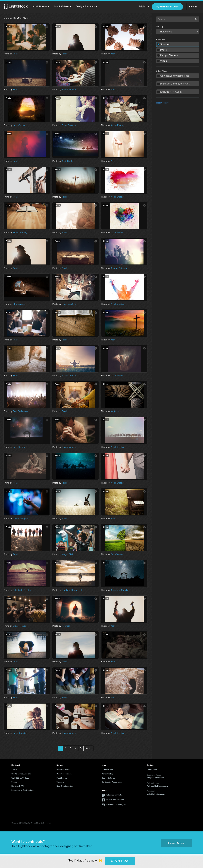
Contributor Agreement (112, 782)
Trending (60, 782)
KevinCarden (19, 125)
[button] (41, 6)
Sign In (193, 7)
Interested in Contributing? (23, 790)
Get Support (152, 770)
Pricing (144, 7)
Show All (165, 44)
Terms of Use (107, 770)
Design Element (169, 55)
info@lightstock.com (155, 778)
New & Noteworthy (65, 786)
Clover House (20, 626)
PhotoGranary (20, 304)
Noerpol (66, 626)
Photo (164, 50)
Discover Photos (64, 770)
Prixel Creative (69, 125)
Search (197, 19)
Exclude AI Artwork (171, 92)
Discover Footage (64, 774)
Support (15, 782)
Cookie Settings (108, 778)
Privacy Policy (107, 774)
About (14, 770)
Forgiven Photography (73, 590)
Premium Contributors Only (175, 84)
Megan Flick (68, 554)
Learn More (176, 843)
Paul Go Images (21, 411)
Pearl (15, 54)
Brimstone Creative (120, 590)
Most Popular (62, 778)
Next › (88, 748)
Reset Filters (162, 103)
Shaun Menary (69, 90)
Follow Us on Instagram (116, 804)
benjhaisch (116, 411)
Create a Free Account (21, 774)
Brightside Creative (22, 590)
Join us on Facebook (115, 800)
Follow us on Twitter (115, 795)
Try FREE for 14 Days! (167, 7)
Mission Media (69, 376)
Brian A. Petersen (119, 268)
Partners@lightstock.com (157, 786)
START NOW (120, 861)
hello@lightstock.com (156, 794)
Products (161, 40)
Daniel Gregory (20, 519)
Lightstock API (17, 786)
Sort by (160, 27)
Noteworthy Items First (175, 76)
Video (164, 61)
